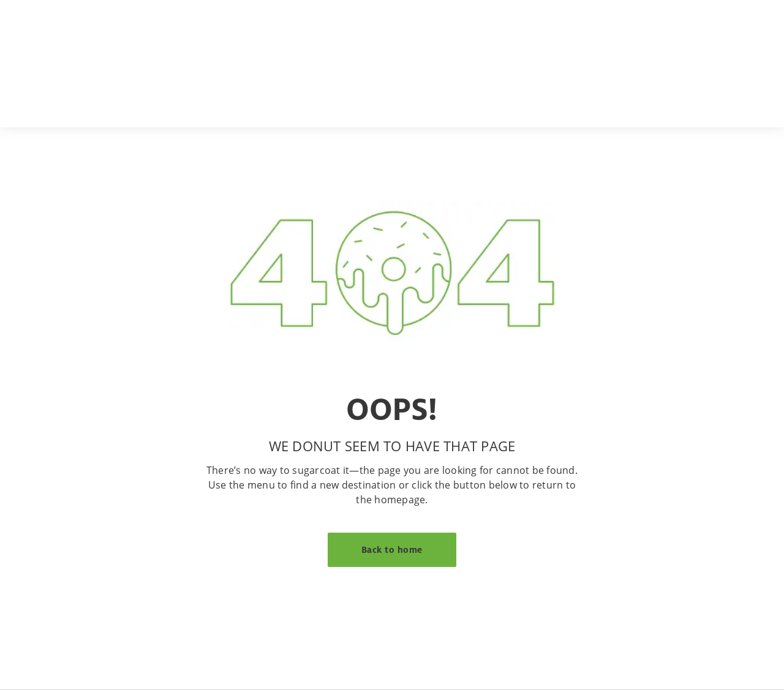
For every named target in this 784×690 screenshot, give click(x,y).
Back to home (392, 549)
